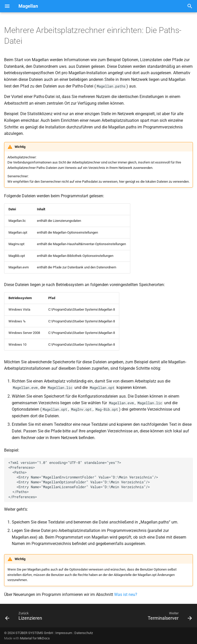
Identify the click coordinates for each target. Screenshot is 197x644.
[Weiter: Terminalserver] (169, 617)
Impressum (64, 633)
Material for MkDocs (35, 638)
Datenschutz (84, 633)
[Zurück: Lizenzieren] (25, 617)
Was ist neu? (126, 594)
